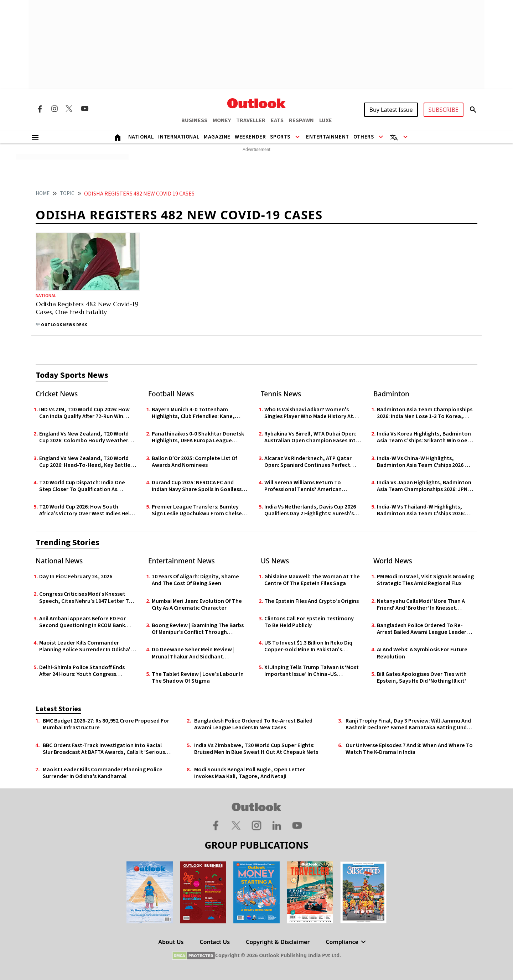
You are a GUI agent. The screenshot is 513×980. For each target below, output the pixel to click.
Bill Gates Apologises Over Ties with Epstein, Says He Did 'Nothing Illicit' (422, 678)
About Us (171, 942)
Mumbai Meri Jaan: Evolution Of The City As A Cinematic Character (197, 605)
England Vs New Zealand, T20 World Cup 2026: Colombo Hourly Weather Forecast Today (84, 437)
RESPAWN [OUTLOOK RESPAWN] (301, 120)
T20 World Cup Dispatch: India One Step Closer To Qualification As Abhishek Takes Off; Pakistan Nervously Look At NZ (82, 486)
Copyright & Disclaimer (278, 942)
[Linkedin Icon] (277, 825)
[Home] (118, 137)
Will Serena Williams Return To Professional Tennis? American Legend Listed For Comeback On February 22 (305, 486)
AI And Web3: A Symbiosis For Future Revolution (422, 653)
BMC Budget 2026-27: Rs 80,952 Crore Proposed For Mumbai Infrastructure (106, 724)
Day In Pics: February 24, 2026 (76, 577)
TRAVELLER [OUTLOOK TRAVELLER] (251, 120)
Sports (280, 137)
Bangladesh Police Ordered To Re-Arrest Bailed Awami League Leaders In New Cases (423, 629)
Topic (67, 194)
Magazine (217, 137)
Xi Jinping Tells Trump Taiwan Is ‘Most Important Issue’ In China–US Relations (312, 671)
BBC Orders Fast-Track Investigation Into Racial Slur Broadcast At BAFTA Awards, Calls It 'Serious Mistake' (104, 749)
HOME (43, 194)
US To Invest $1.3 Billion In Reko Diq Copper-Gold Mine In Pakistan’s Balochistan (308, 646)
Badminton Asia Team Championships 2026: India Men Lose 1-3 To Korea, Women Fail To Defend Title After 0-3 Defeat (425, 413)
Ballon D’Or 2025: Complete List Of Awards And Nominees (195, 462)
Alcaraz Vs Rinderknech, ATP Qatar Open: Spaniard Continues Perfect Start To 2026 (308, 462)
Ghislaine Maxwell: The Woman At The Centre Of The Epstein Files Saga (312, 580)
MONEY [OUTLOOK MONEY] (222, 120)
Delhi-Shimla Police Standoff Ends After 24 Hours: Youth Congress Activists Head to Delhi (82, 671)
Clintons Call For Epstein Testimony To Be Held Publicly (309, 622)
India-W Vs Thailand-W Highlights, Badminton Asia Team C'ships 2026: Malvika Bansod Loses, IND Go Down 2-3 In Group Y (425, 510)
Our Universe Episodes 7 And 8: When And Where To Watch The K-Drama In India (409, 749)
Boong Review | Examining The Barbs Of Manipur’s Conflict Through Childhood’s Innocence (198, 629)
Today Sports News (72, 375)
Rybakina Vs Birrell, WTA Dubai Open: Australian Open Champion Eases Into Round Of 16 (312, 437)
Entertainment (328, 137)
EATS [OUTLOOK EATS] (277, 120)
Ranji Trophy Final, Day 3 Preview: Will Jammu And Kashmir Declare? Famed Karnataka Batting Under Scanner (409, 724)
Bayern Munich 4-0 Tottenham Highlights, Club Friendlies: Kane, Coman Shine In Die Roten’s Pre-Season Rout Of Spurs (193, 413)
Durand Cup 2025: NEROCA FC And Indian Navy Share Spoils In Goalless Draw (197, 486)
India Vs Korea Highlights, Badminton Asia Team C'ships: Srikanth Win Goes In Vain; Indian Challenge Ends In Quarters (424, 437)
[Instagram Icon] (55, 109)
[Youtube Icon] (85, 109)
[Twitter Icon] (69, 109)
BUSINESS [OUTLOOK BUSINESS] (194, 120)
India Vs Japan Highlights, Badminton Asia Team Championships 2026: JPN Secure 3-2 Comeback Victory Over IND (424, 486)
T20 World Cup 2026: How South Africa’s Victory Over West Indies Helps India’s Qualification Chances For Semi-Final (87, 510)
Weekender (250, 137)
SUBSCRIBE (444, 110)
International (179, 137)
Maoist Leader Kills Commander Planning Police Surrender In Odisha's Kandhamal (86, 646)
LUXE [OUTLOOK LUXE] (326, 120)
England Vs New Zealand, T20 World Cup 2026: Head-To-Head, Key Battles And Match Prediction (86, 462)
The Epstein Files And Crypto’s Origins (312, 601)
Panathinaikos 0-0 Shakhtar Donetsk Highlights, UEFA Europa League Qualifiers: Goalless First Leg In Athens (199, 437)
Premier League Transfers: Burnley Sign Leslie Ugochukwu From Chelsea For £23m (198, 510)
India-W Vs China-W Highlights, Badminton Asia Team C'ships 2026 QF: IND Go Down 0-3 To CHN (425, 462)
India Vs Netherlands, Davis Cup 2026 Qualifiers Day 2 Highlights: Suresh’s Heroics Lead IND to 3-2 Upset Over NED (310, 510)
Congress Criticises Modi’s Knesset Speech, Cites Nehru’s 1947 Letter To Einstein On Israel (86, 598)
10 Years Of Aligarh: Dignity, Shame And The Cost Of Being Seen (195, 580)
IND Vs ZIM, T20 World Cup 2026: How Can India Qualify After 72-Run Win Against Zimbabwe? (84, 413)
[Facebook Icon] (40, 109)
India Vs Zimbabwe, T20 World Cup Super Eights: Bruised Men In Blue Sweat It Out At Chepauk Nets (256, 749)
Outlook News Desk (64, 325)
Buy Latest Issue (391, 110)
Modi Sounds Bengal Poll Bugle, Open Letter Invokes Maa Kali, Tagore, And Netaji (250, 773)
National (141, 137)
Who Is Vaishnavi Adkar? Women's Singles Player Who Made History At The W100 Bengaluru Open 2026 (309, 413)
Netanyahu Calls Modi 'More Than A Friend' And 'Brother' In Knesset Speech (421, 605)
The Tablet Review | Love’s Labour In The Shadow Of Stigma (198, 678)
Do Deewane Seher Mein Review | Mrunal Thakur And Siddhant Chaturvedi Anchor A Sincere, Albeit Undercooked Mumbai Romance (197, 653)
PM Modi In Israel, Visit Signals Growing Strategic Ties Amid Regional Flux (425, 580)
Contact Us (215, 942)
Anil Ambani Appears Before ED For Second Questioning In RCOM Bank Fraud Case (82, 622)
